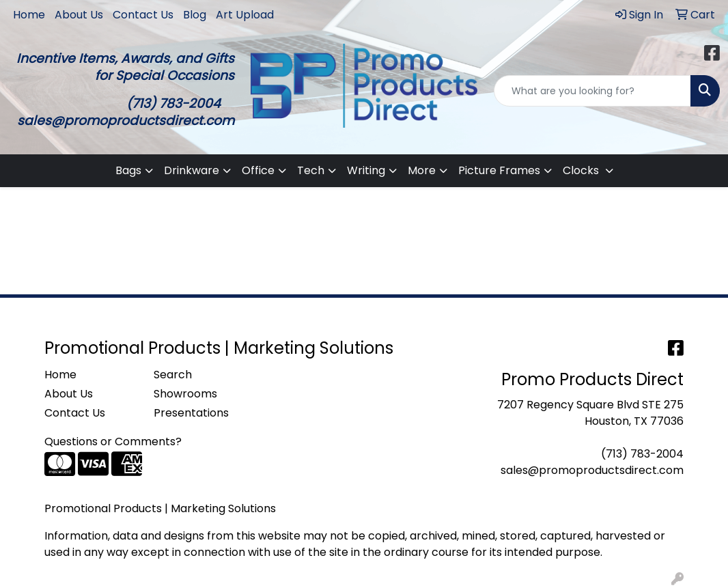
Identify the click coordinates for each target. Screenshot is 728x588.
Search (173, 375)
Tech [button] (311, 170)
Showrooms (185, 394)
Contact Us (143, 15)
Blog (195, 15)
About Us (79, 15)
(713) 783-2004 (642, 454)
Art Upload (245, 15)
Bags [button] (128, 170)
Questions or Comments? (113, 442)
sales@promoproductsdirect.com (592, 470)
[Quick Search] (592, 91)
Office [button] (258, 170)
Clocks (582, 170)
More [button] (422, 170)
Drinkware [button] (192, 170)
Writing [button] (366, 170)
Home (29, 15)
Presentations (191, 413)
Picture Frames (499, 170)
